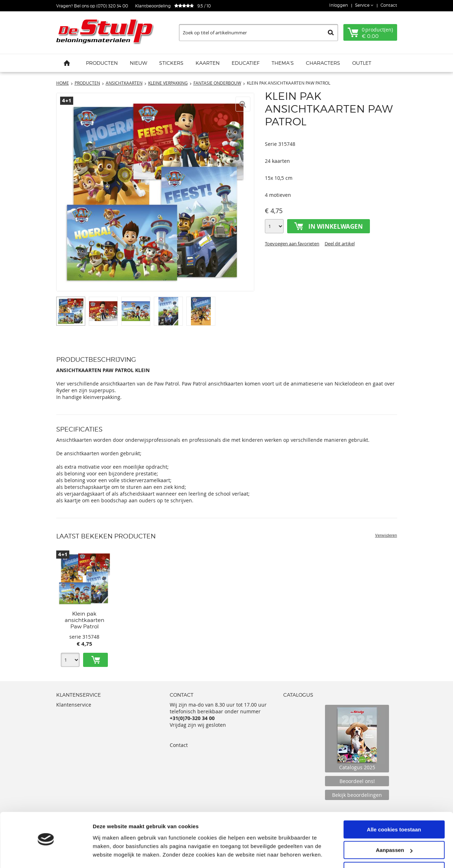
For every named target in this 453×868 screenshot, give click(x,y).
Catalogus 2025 (357, 739)
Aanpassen (394, 830)
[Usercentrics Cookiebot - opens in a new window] (46, 854)
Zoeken (331, 33)
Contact (389, 5)
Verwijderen (386, 535)
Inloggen (339, 5)
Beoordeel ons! (357, 781)
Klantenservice (74, 705)
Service (363, 5)
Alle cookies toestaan (394, 809)
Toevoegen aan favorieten (292, 244)
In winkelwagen (336, 226)
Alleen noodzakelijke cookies (394, 850)
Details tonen (109, 854)
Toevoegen (95, 660)
